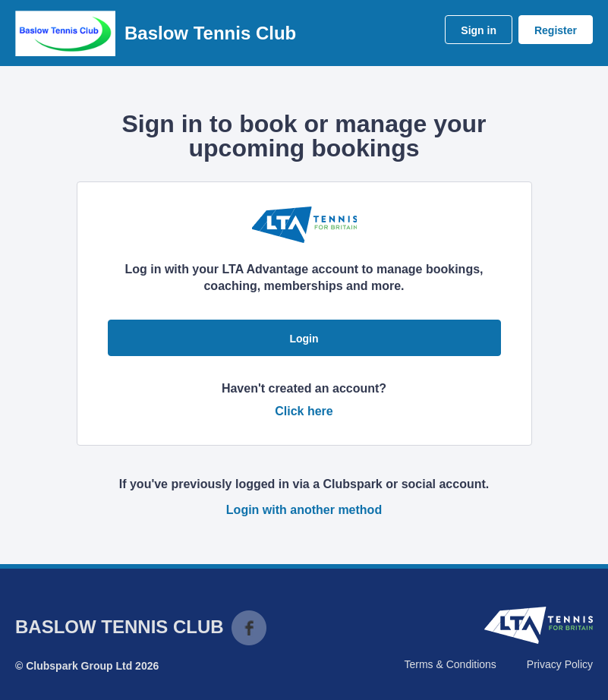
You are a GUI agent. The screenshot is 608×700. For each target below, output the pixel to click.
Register (556, 30)
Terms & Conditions (450, 664)
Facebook (249, 628)
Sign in (479, 30)
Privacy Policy (560, 664)
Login (304, 339)
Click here (304, 411)
